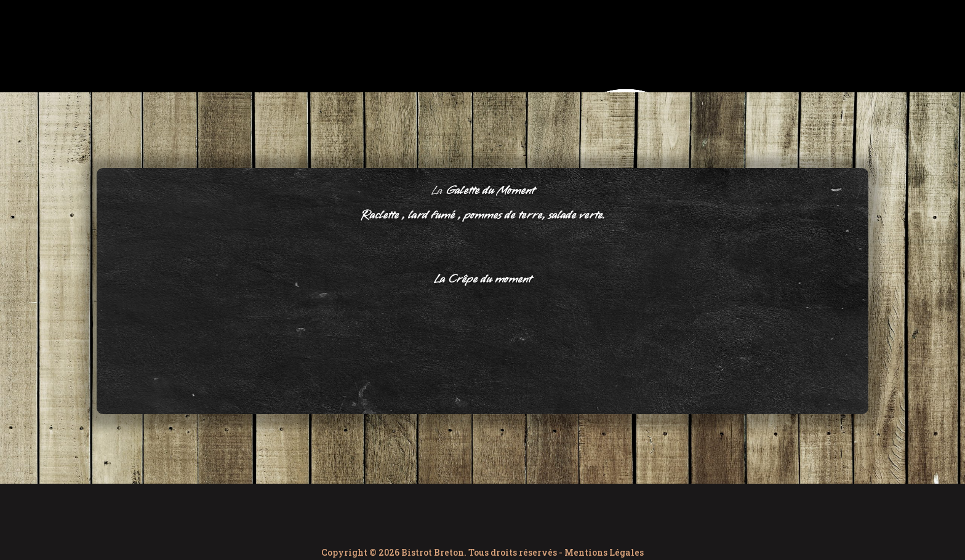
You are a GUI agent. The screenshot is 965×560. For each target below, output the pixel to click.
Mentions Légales (604, 552)
